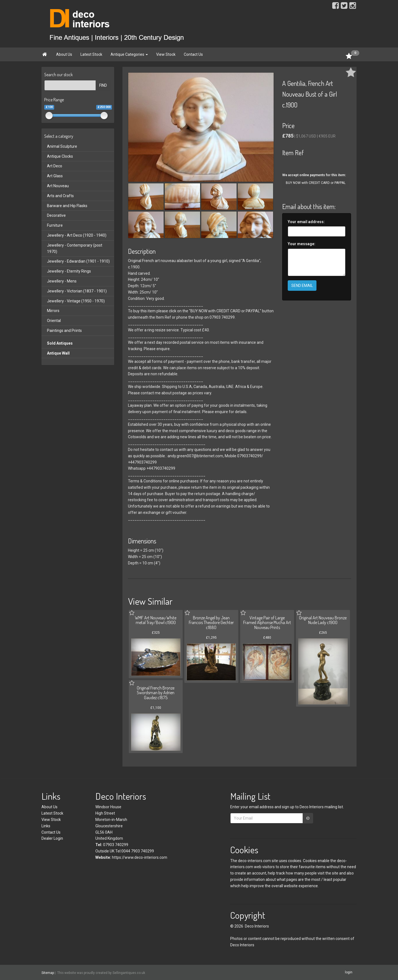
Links (46, 826)
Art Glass (55, 176)
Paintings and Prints (64, 331)
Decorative (56, 215)
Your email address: (306, 222)
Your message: (302, 244)
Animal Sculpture (62, 146)
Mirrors (53, 311)
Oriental (54, 321)
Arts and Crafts (60, 196)
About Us (64, 54)
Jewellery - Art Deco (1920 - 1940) (77, 235)
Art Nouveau (58, 186)
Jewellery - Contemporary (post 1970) (75, 248)
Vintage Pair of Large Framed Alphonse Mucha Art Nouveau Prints (267, 623)
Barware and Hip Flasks (67, 206)
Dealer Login (52, 838)
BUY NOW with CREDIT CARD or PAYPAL (316, 183)
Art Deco (55, 166)
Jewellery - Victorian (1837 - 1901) (77, 291)
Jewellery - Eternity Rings (69, 271)
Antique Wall (58, 353)
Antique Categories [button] (129, 54)
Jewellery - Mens (62, 281)
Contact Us (193, 54)
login (349, 972)
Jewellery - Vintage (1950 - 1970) (76, 301)
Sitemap (48, 973)
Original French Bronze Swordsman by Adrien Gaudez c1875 (156, 693)
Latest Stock (91, 54)
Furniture (55, 225)
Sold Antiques (60, 343)
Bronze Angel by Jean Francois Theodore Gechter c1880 (211, 623)
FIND (103, 85)
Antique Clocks (60, 156)
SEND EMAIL (302, 286)
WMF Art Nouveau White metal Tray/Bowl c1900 (156, 620)
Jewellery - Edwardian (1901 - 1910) (78, 261)
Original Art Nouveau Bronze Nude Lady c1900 (323, 620)
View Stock (166, 54)
